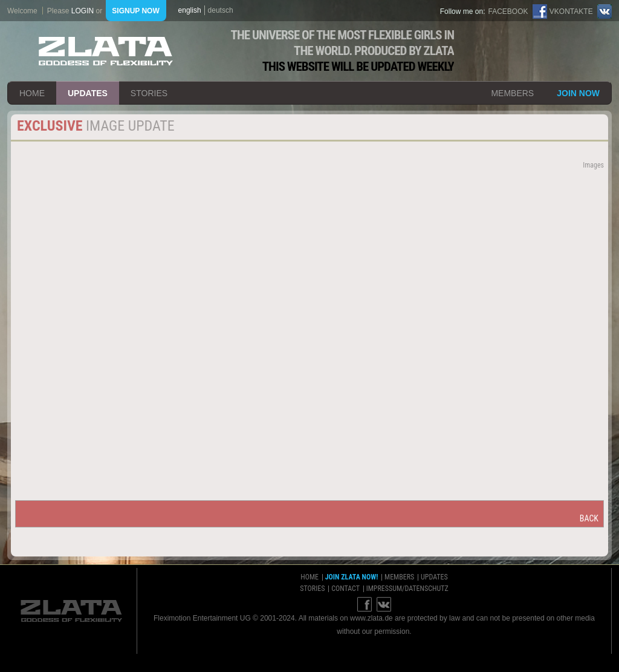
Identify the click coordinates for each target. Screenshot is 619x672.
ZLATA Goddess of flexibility (106, 51)
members (512, 93)
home (32, 93)
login (83, 11)
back (589, 518)
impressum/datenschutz (407, 589)
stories (149, 93)
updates (88, 93)
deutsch (221, 10)
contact (345, 589)
